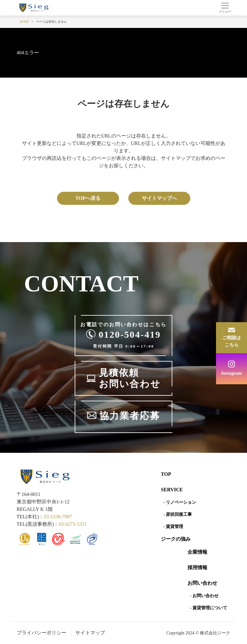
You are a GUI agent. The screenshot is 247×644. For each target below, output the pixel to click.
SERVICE (172, 490)
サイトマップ (90, 633)
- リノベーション (180, 502)
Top (166, 474)
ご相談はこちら (232, 341)
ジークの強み (176, 539)
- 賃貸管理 (173, 527)
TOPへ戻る (88, 198)
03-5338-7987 (58, 517)
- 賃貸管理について (209, 608)
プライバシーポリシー (42, 633)
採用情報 (197, 567)
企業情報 (197, 552)
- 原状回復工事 (178, 514)
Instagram (232, 373)
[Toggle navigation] (225, 8)
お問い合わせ (202, 583)
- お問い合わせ (204, 596)
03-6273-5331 (73, 524)
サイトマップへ (159, 198)
